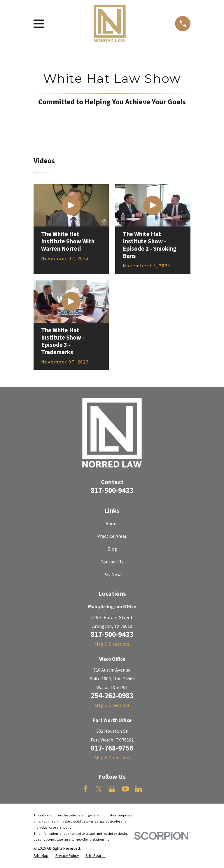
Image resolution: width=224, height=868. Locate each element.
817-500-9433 (112, 490)
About (112, 524)
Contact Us (112, 562)
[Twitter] (99, 789)
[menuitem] (41, 856)
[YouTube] (125, 789)
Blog (112, 549)
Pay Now (112, 575)
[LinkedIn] (138, 789)
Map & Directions (112, 644)
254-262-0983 (112, 695)
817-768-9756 (112, 748)
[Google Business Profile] (112, 789)
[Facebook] (86, 789)
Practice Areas (112, 536)
